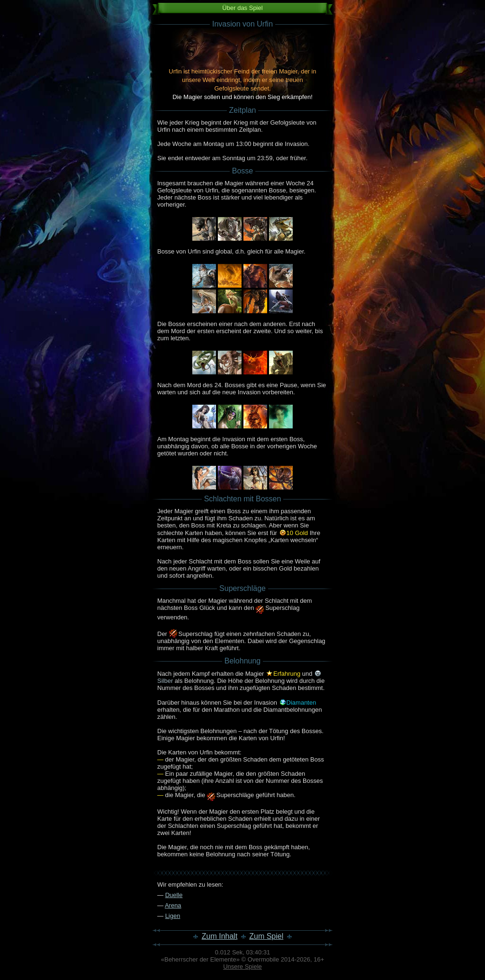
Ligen (173, 916)
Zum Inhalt (220, 936)
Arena (173, 905)
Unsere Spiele (242, 966)
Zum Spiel (266, 936)
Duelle (174, 895)
